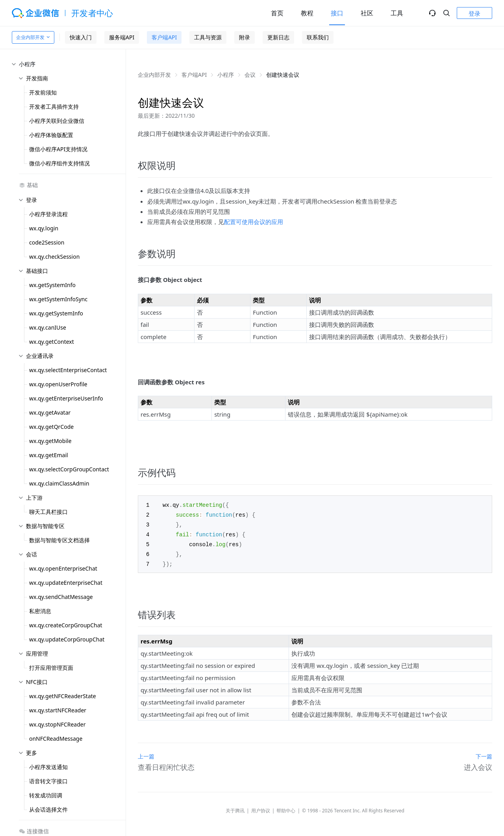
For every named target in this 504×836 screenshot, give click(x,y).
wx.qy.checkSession (54, 257)
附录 (245, 37)
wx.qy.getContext (52, 342)
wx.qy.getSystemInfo (56, 313)
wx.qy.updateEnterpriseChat (66, 583)
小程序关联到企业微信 (57, 121)
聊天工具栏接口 (48, 512)
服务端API (122, 37)
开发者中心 (92, 13)
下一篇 (484, 754)
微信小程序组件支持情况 (59, 163)
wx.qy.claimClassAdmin (59, 483)
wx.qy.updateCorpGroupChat (67, 639)
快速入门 (81, 37)
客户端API (164, 37)
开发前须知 (43, 92)
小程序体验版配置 (51, 135)
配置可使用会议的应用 (254, 222)
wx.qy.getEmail (49, 455)
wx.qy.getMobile (50, 441)
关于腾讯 (235, 808)
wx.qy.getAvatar (50, 412)
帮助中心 (286, 808)
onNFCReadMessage (56, 739)
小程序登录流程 (48, 214)
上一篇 (146, 754)
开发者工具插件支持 (54, 107)
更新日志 (278, 37)
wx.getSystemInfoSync (58, 299)
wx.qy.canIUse (48, 327)
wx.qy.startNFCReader (58, 710)
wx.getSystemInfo (52, 285)
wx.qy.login (44, 228)
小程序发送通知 (48, 767)
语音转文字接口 (48, 781)
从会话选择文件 (48, 809)
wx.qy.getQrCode (51, 427)
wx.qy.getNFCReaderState (63, 696)
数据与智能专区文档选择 (59, 540)
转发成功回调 (46, 795)
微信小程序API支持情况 (58, 149)
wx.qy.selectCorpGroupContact (69, 469)
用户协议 (261, 808)
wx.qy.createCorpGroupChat (66, 625)
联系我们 (318, 37)
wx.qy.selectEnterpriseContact (68, 370)
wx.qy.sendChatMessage (61, 597)
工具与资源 (208, 37)
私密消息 (40, 611)
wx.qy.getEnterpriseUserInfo (66, 398)
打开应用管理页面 (51, 668)
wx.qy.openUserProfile (58, 384)
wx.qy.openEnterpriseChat (63, 568)
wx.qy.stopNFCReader (57, 724)
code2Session (47, 242)
